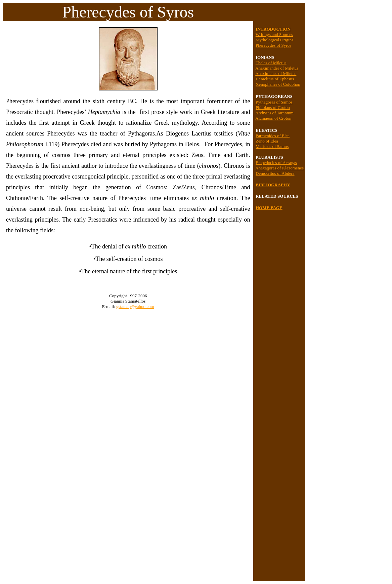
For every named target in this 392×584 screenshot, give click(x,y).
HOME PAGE (269, 208)
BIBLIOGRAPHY (273, 185)
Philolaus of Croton (273, 107)
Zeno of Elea (267, 141)
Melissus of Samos (272, 146)
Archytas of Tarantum (274, 113)
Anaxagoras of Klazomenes (279, 168)
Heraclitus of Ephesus (275, 79)
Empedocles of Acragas (276, 163)
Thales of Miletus (271, 63)
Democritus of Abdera (275, 173)
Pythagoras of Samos (274, 102)
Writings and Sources (274, 34)
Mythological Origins (274, 40)
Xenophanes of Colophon (278, 84)
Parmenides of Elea (273, 136)
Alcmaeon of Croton (273, 118)
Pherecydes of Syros (273, 45)
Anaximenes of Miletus (276, 73)
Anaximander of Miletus (277, 68)
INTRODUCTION (273, 29)
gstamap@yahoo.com (135, 306)
